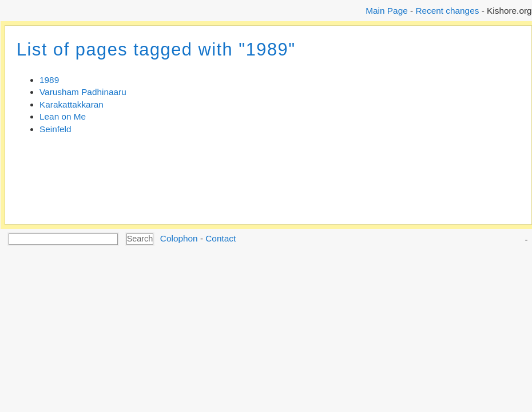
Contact (221, 238)
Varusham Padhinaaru (83, 92)
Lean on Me (63, 116)
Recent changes (447, 11)
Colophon (179, 238)
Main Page (386, 11)
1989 (49, 80)
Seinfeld (55, 129)
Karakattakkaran (72, 104)
